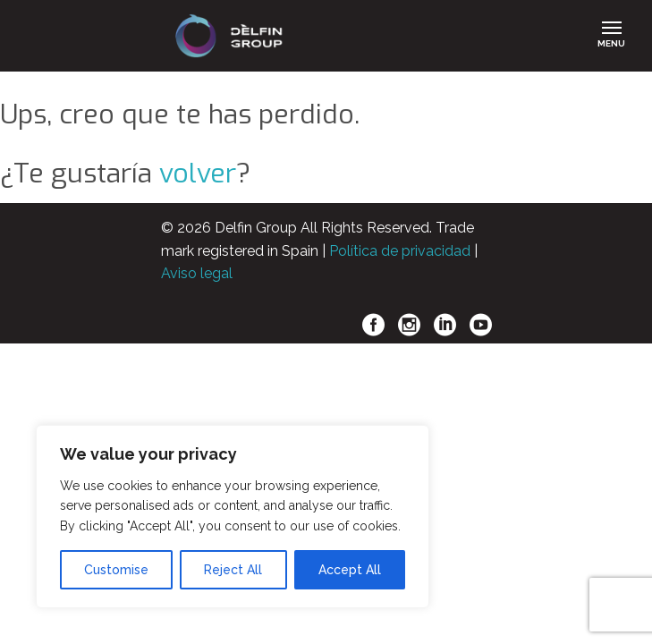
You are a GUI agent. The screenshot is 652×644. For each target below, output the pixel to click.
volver (198, 174)
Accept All (350, 570)
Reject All (233, 570)
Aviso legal (197, 273)
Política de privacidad (400, 251)
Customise (116, 570)
